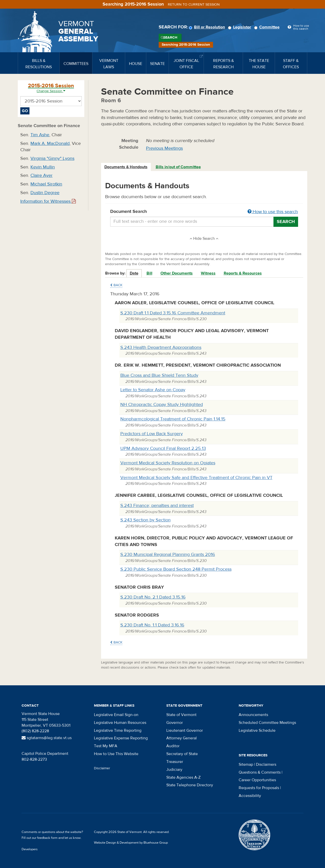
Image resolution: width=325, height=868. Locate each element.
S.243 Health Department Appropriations (161, 347)
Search (170, 38)
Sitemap (246, 764)
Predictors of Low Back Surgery (152, 434)
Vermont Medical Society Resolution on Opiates (168, 463)
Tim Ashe (40, 135)
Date (134, 273)
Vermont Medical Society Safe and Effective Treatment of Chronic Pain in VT (196, 478)
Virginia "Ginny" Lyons (52, 158)
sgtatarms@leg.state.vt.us (47, 738)
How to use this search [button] (273, 212)
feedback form (47, 838)
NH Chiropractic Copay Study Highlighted (162, 405)
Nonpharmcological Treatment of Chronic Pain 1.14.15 (173, 419)
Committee (268, 27)
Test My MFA (106, 746)
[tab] (126, 167)
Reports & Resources (243, 273)
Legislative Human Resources (120, 723)
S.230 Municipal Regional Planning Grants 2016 (168, 555)
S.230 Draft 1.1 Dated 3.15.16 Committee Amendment (173, 313)
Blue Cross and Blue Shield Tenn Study (159, 375)
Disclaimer (102, 768)
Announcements (253, 715)
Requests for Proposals (259, 788)
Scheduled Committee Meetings (267, 723)
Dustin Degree (45, 193)
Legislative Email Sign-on (116, 715)
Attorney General (182, 738)
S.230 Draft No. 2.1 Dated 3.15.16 (153, 597)
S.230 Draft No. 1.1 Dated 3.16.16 (152, 625)
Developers (30, 849)
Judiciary (174, 770)
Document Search (204, 212)
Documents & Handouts (126, 167)
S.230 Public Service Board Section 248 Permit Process (176, 569)
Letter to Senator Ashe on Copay (153, 390)
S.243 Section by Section (145, 520)
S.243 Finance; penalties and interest (157, 506)
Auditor (173, 746)
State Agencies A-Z (183, 777)
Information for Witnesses (48, 201)
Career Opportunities (257, 780)
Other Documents (177, 273)
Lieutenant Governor (185, 730)
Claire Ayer (42, 175)
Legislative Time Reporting (118, 730)
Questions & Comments (260, 772)
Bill (149, 273)
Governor (175, 723)
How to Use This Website (116, 754)
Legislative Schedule (257, 730)
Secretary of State (182, 754)
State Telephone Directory (190, 785)
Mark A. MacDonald (50, 143)
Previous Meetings (164, 148)
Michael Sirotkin (46, 184)
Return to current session (194, 5)
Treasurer (175, 762)
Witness (208, 273)
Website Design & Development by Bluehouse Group (131, 843)
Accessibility (250, 796)
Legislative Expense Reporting (121, 738)
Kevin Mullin (43, 167)
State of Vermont (181, 715)
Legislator (240, 27)
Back (116, 285)
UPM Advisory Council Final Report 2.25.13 (163, 448)
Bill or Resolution (208, 27)
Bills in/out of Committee (178, 167)
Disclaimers (266, 764)
